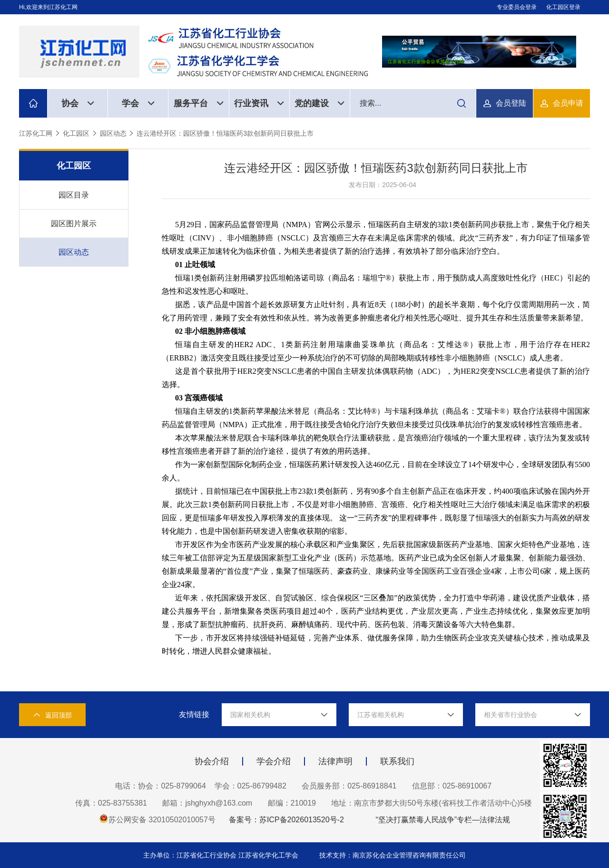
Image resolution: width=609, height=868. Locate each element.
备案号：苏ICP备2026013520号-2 (286, 820)
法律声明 (335, 761)
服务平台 (199, 103)
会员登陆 (511, 103)
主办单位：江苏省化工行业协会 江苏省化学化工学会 (222, 855)
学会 (138, 103)
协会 (78, 103)
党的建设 (319, 103)
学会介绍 (274, 761)
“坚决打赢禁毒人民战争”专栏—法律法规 (443, 820)
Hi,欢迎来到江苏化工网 (48, 7)
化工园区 (76, 133)
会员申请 (568, 103)
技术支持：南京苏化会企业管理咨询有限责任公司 (393, 855)
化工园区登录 (563, 7)
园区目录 (74, 195)
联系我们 (397, 761)
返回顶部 (52, 715)
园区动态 (113, 133)
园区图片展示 (74, 224)
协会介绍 (212, 761)
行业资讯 (259, 103)
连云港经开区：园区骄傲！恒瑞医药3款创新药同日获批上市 (225, 133)
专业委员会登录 (517, 7)
